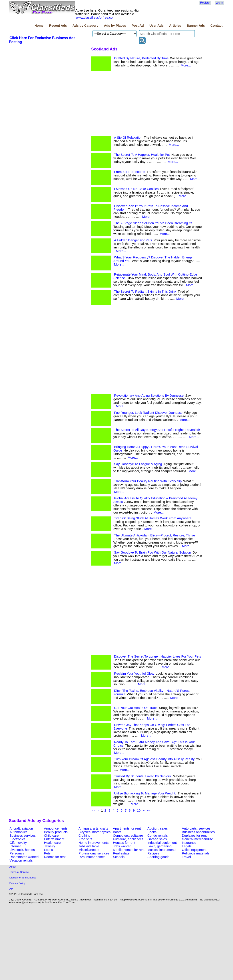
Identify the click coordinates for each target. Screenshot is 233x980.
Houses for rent (124, 843)
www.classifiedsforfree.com (96, 18)
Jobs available (89, 846)
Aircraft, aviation (21, 828)
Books (152, 832)
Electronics (18, 839)
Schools (119, 857)
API (11, 889)
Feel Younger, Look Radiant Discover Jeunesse (148, 413)
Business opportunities (198, 832)
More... (186, 65)
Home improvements (93, 843)
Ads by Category (85, 26)
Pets (47, 853)
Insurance (189, 843)
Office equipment (194, 850)
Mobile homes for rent (129, 850)
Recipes (153, 853)
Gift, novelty (18, 843)
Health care (52, 843)
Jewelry (50, 846)
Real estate (121, 853)
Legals (187, 846)
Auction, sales (158, 828)
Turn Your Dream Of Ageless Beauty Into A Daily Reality (154, 759)
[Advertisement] (48, 178)
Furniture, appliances (128, 839)
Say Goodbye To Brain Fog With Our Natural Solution (153, 552)
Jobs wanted (122, 846)
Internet (15, 846)
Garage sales (157, 839)
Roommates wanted (24, 857)
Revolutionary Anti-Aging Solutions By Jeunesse (149, 396)
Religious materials (196, 853)
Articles (175, 26)
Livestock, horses (22, 850)
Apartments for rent (127, 828)
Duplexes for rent (194, 836)
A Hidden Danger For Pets (133, 240)
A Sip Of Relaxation (128, 138)
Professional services (94, 853)
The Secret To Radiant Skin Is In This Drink (145, 292)
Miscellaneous (89, 850)
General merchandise (197, 839)
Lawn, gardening (159, 846)
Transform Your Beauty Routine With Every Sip (148, 481)
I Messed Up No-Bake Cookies (136, 189)
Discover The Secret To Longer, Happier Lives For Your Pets (158, 656)
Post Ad (138, 26)
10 (139, 810)
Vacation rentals (21, 860)
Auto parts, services (196, 828)
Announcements (56, 828)
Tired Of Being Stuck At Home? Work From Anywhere (153, 518)
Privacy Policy (17, 883)
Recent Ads (58, 26)
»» (149, 810)
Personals (17, 853)
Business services (23, 836)
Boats (117, 832)
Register (205, 3)
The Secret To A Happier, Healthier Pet (142, 155)
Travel (186, 857)
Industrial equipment (162, 843)
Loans (48, 850)
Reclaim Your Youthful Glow (134, 674)
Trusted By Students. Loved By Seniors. (143, 776)
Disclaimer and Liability (23, 877)
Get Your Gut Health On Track (136, 708)
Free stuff (85, 839)
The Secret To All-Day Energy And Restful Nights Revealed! (157, 430)
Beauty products (56, 832)
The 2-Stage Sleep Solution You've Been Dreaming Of (153, 223)
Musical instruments (162, 850)
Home (39, 26)
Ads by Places (115, 26)
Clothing (84, 836)
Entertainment (54, 839)
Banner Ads (196, 26)
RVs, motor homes (92, 857)
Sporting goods (158, 857)
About (13, 867)
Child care (51, 836)
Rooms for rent (55, 857)
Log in (219, 3)
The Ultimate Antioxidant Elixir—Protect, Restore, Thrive (155, 535)
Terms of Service (19, 872)
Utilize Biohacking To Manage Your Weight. (145, 793)
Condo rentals (158, 836)
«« (94, 810)
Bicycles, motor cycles (94, 832)
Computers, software (128, 836)
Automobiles (19, 832)
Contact (216, 26)
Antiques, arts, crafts (93, 828)
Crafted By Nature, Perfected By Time (141, 58)
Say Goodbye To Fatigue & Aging (138, 464)
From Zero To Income (130, 172)
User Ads (157, 26)
